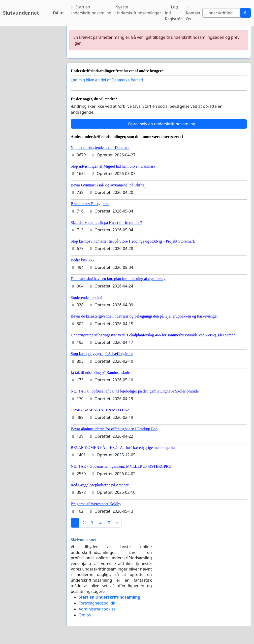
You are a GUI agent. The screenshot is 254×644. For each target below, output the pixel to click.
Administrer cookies (97, 609)
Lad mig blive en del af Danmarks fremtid (107, 80)
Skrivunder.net (21, 13)
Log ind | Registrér (173, 13)
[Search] (221, 13)
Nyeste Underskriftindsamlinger (138, 10)
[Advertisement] (32, 101)
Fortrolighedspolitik (97, 603)
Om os (85, 615)
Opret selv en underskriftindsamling (159, 124)
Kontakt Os (193, 13)
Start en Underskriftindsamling (90, 10)
